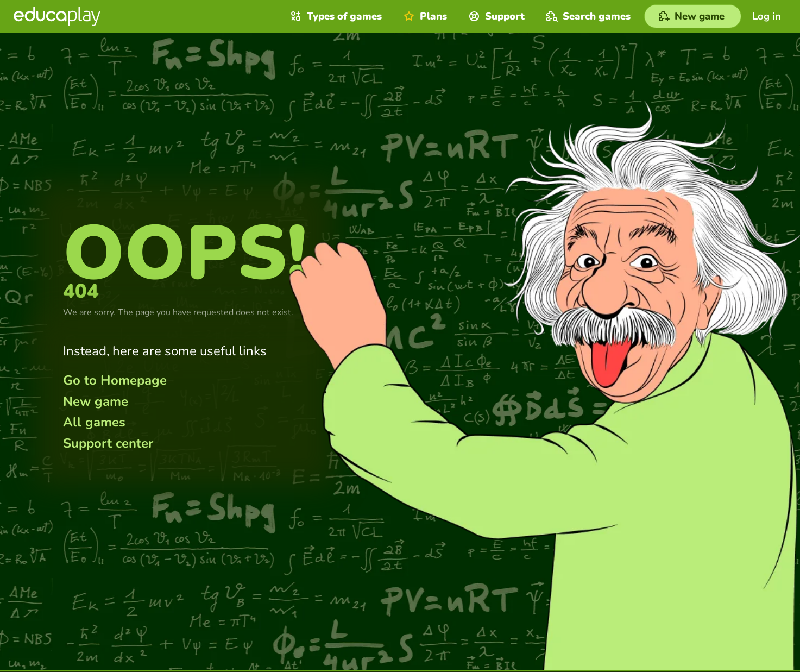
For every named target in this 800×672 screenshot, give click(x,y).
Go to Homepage (115, 380)
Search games (587, 16)
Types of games (335, 16)
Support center (108, 443)
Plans (424, 16)
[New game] (693, 16)
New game (96, 401)
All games (94, 422)
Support (495, 16)
